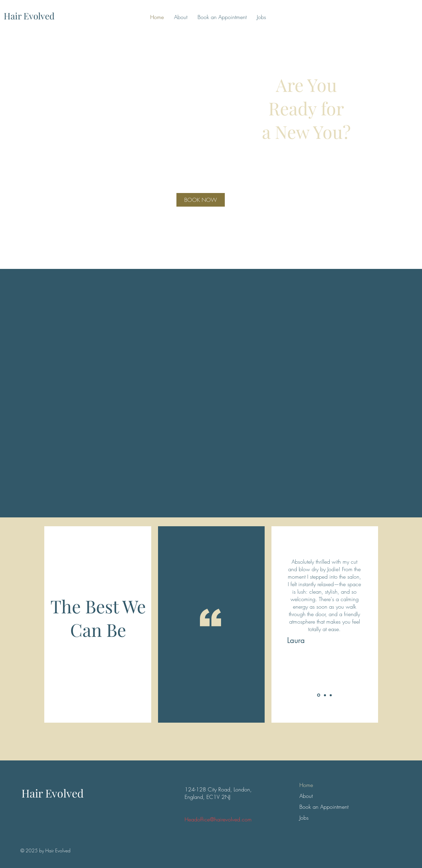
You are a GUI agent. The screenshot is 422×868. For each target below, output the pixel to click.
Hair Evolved (53, 793)
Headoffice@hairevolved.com (218, 819)
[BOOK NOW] (201, 200)
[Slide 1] (319, 695)
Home (306, 785)
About (306, 796)
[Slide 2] (325, 695)
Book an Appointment (315, 807)
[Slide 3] (331, 695)
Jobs (304, 818)
